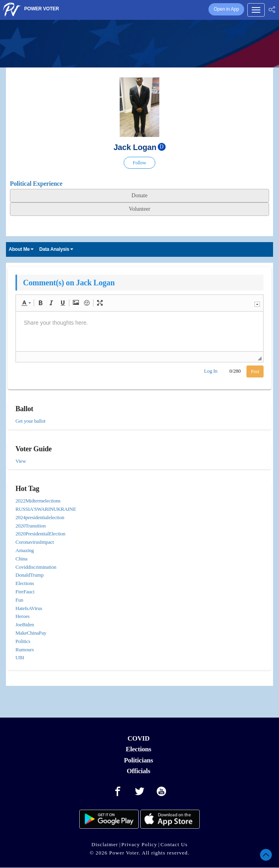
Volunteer (139, 209)
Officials (139, 771)
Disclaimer (105, 844)
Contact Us (174, 844)
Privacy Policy (139, 844)
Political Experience (36, 184)
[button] (26, 303)
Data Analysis (56, 249)
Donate (139, 195)
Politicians (139, 760)
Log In (211, 371)
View (21, 461)
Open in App (226, 9)
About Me (21, 249)
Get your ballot (31, 421)
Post (255, 371)
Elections (138, 749)
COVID (139, 738)
